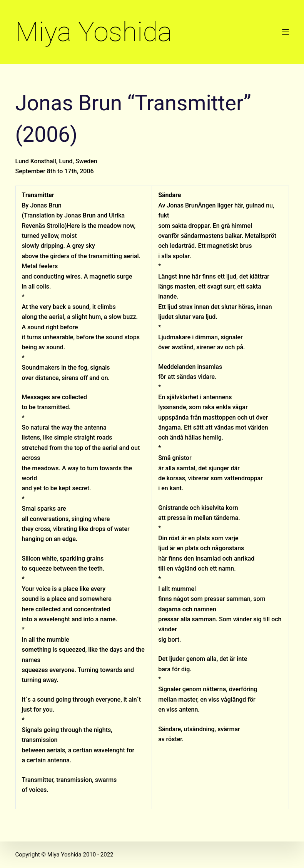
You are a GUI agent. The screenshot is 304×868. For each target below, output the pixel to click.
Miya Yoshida (94, 32)
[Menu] (286, 32)
